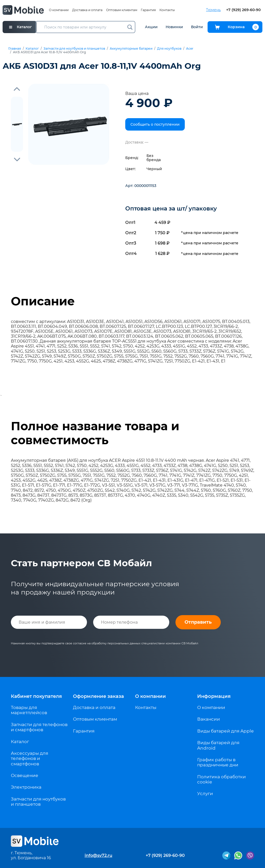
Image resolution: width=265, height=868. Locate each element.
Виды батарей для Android (218, 745)
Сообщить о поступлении (155, 124)
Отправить (198, 622)
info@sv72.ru (98, 855)
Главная (15, 49)
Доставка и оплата (87, 10)
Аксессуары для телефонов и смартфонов (30, 758)
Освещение (25, 775)
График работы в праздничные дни (218, 762)
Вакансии (209, 719)
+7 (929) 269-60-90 (243, 10)
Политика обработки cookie (222, 779)
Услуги (205, 794)
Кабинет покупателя (36, 696)
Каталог (32, 49)
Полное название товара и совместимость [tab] (95, 433)
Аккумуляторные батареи (131, 49)
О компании (59, 10)
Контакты (167, 10)
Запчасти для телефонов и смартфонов (39, 727)
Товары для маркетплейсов (29, 710)
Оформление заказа (98, 696)
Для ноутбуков (169, 49)
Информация (214, 696)
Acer (190, 49)
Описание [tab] (43, 301)
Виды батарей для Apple (225, 731)
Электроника (26, 787)
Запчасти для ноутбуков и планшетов (74, 49)
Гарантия (148, 10)
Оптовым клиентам (122, 10)
